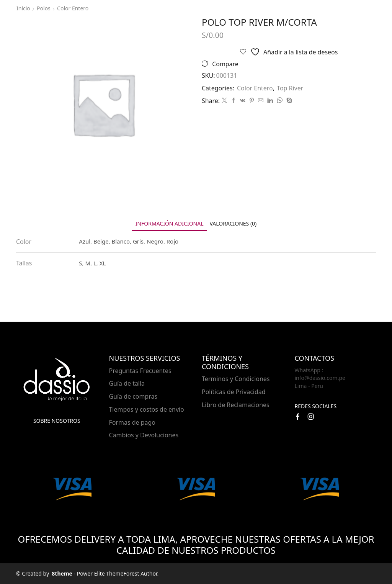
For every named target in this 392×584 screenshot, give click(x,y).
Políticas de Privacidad (234, 392)
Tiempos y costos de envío (147, 409)
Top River (290, 88)
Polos (44, 8)
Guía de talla (127, 383)
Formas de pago (132, 422)
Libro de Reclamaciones (236, 405)
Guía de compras (133, 396)
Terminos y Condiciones (236, 379)
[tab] (170, 223)
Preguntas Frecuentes (140, 371)
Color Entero (73, 8)
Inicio (23, 8)
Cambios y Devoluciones (144, 435)
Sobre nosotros (57, 421)
